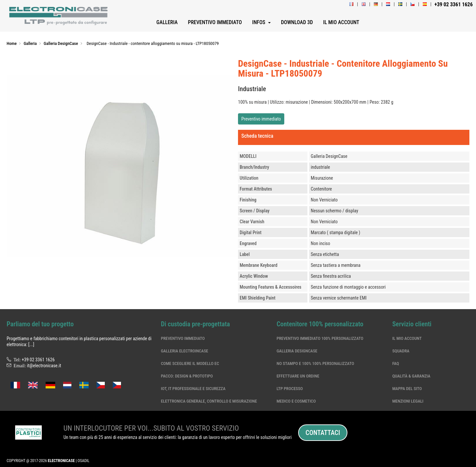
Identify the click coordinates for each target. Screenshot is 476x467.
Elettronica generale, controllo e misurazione (209, 401)
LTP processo (290, 389)
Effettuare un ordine (298, 376)
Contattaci (323, 433)
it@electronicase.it (44, 366)
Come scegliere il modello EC (190, 363)
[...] (31, 344)
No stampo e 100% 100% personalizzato (316, 363)
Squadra (401, 351)
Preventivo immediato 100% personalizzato (320, 338)
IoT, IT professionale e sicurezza (193, 389)
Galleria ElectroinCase (185, 351)
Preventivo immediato (261, 119)
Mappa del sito (407, 389)
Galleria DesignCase (297, 351)
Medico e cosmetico (296, 401)
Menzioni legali (408, 401)
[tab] (354, 137)
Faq (396, 363)
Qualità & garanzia (411, 376)
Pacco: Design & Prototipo (187, 376)
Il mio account (407, 338)
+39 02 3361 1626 (38, 360)
